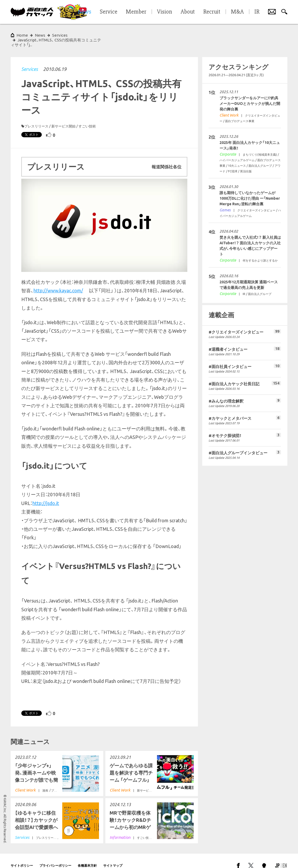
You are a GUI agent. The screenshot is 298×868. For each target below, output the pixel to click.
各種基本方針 (87, 856)
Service (109, 12)
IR (257, 12)
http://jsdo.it (46, 494)
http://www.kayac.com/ (58, 281)
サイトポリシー (22, 856)
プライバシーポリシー (55, 856)
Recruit (212, 12)
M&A (237, 12)
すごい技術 (87, 117)
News (40, 35)
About (188, 12)
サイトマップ (113, 856)
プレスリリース (36, 117)
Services (30, 59)
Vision (165, 12)
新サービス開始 (63, 117)
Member (136, 12)
